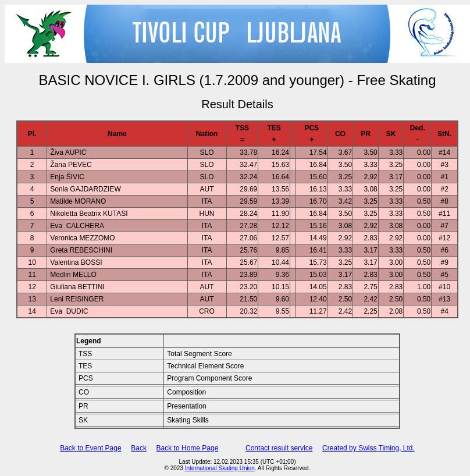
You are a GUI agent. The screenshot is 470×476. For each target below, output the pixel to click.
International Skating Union (220, 468)
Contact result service (279, 448)
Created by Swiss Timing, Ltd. (368, 448)
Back (139, 448)
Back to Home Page (188, 448)
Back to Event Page (90, 448)
